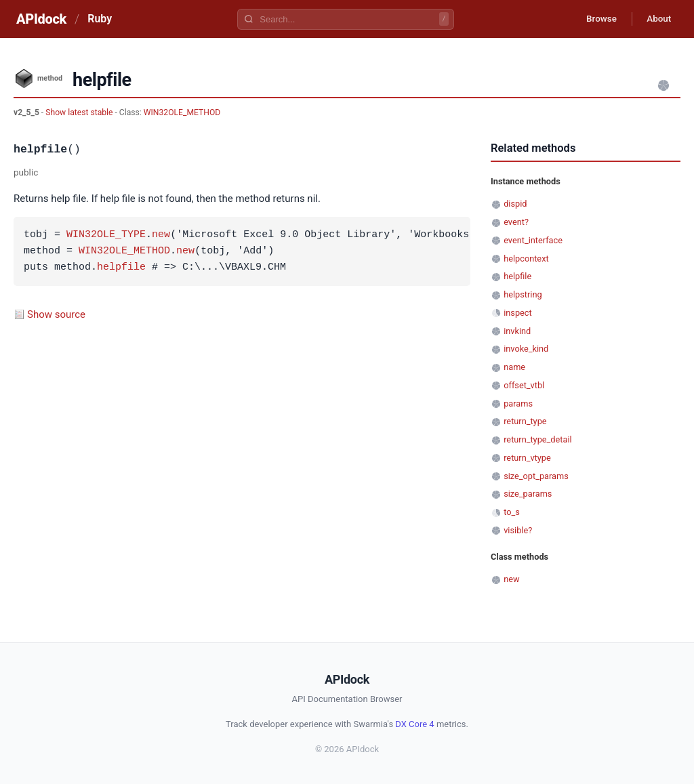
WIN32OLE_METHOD (182, 112)
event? (516, 222)
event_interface (533, 240)
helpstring (523, 294)
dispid (515, 204)
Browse (595, 19)
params (518, 404)
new (161, 235)
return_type (525, 421)
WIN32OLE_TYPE (106, 235)
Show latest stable (80, 112)
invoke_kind (526, 349)
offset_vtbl (524, 385)
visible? (518, 530)
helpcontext (526, 259)
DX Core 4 (414, 724)
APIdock (41, 19)
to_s (512, 512)
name (514, 367)
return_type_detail (537, 439)
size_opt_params (536, 476)
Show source (56, 314)
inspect (518, 313)
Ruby (100, 19)
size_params (528, 494)
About (657, 19)
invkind (517, 331)
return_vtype (527, 458)
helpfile (121, 268)
